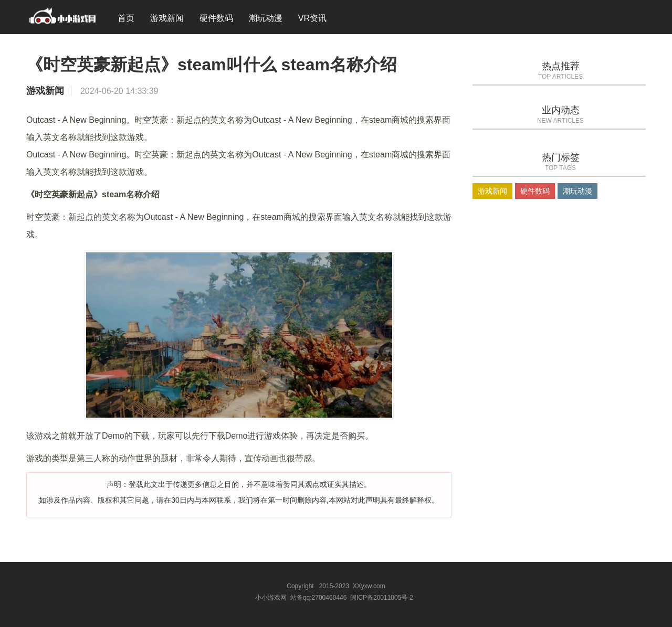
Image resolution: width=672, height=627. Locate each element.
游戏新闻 (167, 18)
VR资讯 (312, 18)
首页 (126, 18)
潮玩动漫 (266, 18)
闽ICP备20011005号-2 (382, 598)
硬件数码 (216, 18)
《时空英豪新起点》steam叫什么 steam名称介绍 (212, 65)
